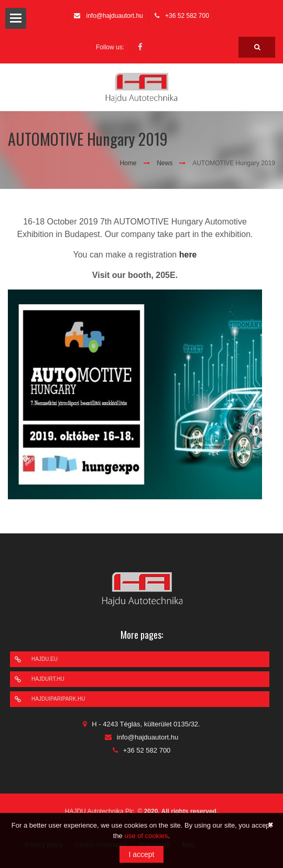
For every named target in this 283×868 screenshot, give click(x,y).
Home (128, 163)
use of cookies (146, 836)
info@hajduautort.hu (114, 16)
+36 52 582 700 (187, 16)
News (165, 163)
